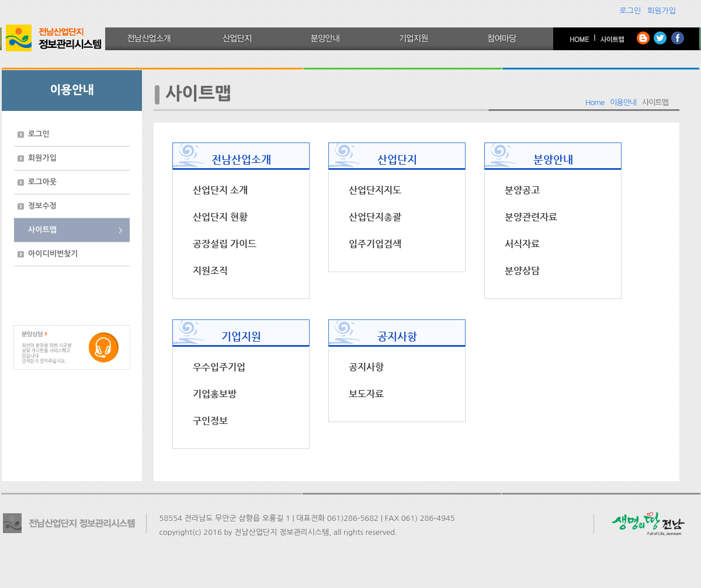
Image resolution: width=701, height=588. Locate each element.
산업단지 (397, 159)
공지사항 (397, 336)
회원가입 (662, 11)
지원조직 (210, 271)
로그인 (631, 11)
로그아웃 (42, 182)
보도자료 (366, 394)
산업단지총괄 (375, 217)
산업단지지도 (375, 190)
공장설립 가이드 (225, 244)
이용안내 (623, 102)
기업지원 (241, 336)
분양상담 (522, 271)
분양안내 (553, 159)
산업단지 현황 (220, 217)
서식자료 (522, 244)
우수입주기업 (219, 367)
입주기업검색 (375, 244)
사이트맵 (42, 230)
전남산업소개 (241, 159)
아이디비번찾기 (53, 254)
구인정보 (210, 421)
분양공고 (522, 190)
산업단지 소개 (220, 190)
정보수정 (42, 206)
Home (595, 102)
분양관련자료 (531, 217)
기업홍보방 (215, 394)
